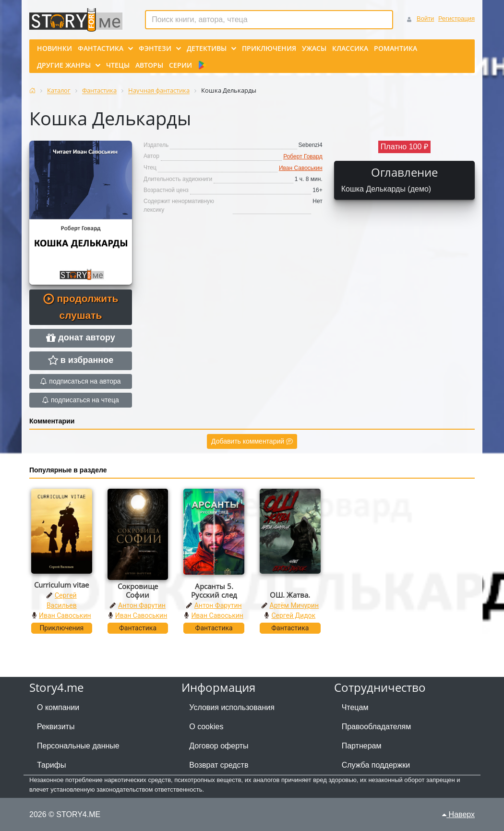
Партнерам (362, 746)
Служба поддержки (376, 765)
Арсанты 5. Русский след (214, 590)
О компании (58, 707)
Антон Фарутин (142, 605)
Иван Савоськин (301, 168)
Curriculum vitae (61, 585)
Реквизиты (56, 727)
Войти (425, 18)
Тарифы (51, 765)
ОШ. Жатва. (290, 595)
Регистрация (456, 18)
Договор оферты (219, 746)
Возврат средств (219, 765)
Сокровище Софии (138, 590)
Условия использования (232, 707)
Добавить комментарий (252, 441)
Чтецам (355, 707)
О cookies (206, 727)
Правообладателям (377, 727)
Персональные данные (78, 746)
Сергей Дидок (293, 615)
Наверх (458, 814)
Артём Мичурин (294, 605)
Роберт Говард (303, 157)
